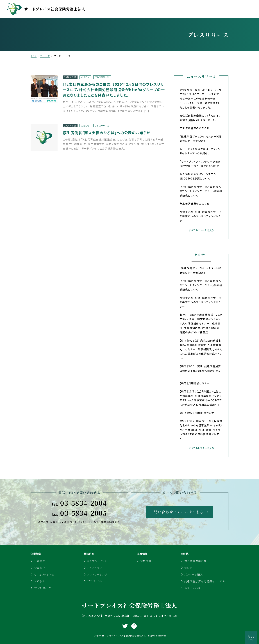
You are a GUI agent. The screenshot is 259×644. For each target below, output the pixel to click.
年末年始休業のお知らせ (194, 128)
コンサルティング (97, 561)
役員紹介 (40, 568)
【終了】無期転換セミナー (195, 383)
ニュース (45, 56)
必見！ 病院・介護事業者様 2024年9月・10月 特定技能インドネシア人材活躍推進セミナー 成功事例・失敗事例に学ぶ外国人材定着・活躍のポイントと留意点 (201, 323)
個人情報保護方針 (195, 561)
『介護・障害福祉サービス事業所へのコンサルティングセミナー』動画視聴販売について (201, 191)
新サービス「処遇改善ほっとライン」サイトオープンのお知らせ (201, 151)
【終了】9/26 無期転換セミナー (198, 413)
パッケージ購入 (194, 574)
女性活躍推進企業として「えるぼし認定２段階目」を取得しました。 (200, 118)
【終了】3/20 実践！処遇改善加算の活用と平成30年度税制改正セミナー (200, 371)
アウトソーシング (97, 574)
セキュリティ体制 (44, 574)
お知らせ (39, 581)
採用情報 (146, 561)
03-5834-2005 (79, 513)
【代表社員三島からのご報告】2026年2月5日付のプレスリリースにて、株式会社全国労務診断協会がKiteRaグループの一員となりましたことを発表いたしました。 (201, 99)
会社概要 (40, 561)
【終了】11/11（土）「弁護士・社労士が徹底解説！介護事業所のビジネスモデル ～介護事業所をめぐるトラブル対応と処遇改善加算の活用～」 (201, 398)
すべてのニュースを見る (201, 230)
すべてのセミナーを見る (201, 448)
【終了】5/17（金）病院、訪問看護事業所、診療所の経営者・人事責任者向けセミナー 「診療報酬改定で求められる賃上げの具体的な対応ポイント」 (201, 349)
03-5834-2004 (79, 503)
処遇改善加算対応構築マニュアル (205, 581)
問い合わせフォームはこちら (179, 512)
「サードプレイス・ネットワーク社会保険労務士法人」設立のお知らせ (200, 164)
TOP (34, 56)
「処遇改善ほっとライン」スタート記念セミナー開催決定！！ (200, 139)
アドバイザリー (96, 568)
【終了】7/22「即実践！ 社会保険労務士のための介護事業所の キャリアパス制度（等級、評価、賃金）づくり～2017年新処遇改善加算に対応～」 (201, 430)
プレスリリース (43, 588)
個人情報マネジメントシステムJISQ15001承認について (198, 176)
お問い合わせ (192, 588)
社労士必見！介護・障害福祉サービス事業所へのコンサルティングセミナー (200, 216)
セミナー (190, 568)
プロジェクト (95, 581)
